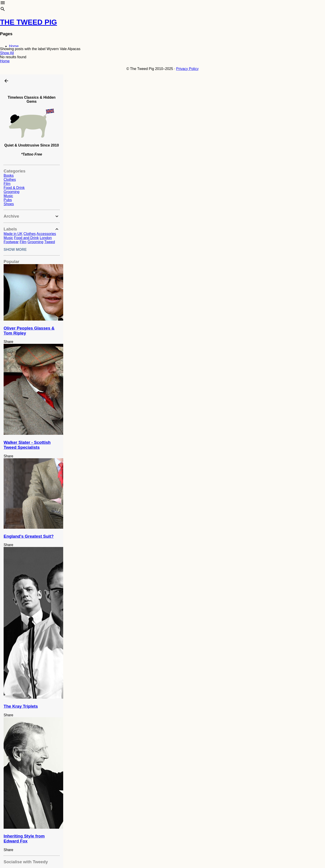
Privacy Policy (187, 69)
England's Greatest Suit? (29, 536)
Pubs (8, 200)
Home (14, 46)
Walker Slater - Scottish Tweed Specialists (27, 445)
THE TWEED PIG (28, 22)
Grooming (12, 192)
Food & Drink (14, 188)
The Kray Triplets (21, 706)
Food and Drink (26, 238)
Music (8, 196)
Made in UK (13, 234)
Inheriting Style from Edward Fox (24, 839)
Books (9, 176)
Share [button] (8, 342)
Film (7, 184)
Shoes (9, 204)
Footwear (11, 242)
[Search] (3, 10)
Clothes (10, 180)
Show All (7, 53)
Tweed (50, 242)
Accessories (46, 234)
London (46, 238)
